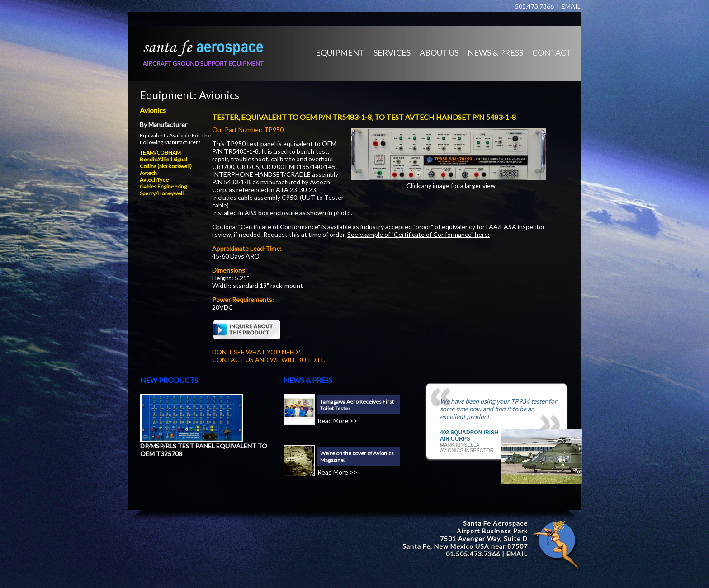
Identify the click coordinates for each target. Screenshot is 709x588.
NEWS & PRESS (495, 52)
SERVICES (392, 52)
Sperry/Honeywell (162, 193)
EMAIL (571, 6)
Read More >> (338, 421)
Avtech (148, 173)
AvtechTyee (154, 180)
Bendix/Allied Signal (163, 159)
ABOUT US (439, 52)
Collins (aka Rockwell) (166, 166)
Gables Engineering (163, 186)
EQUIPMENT (340, 52)
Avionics (219, 95)
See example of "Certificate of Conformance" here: (418, 234)
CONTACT (552, 52)
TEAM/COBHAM (160, 153)
